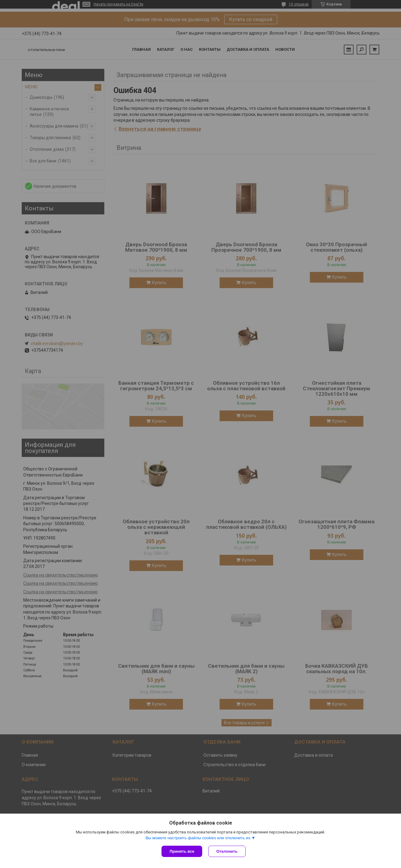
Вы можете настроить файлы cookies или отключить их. (199, 838)
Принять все (182, 851)
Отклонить (227, 851)
